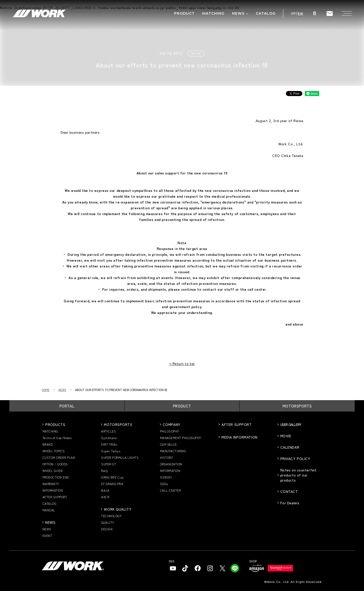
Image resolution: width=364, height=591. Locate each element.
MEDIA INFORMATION (240, 437)
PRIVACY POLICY (295, 459)
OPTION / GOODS (55, 464)
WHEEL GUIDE (53, 471)
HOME (46, 390)
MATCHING (50, 431)
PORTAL (67, 406)
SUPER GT (109, 464)
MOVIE (286, 436)
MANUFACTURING (173, 451)
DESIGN (107, 529)
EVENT (47, 536)
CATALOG (49, 503)
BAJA (105, 490)
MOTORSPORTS (297, 406)
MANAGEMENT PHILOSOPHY (181, 438)
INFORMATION (53, 490)
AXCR (105, 497)
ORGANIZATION (171, 464)
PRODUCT (182, 406)
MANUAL (49, 510)
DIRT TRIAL (109, 444)
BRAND (48, 444)
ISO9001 (166, 477)
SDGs (164, 484)
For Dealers (290, 503)
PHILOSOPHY (170, 431)
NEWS (62, 390)
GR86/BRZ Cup (112, 477)
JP (293, 14)
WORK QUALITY (118, 509)
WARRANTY (51, 484)
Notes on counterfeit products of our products (299, 475)
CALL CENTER (170, 490)
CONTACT (289, 491)
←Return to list (182, 364)
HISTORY (166, 457)
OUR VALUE (168, 444)
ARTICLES (109, 431)
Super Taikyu (111, 451)
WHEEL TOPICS (54, 451)
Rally (105, 471)
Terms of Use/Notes (57, 438)
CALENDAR (290, 447)
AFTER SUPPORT (55, 497)
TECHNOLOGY (111, 516)
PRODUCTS (55, 424)
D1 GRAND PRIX (112, 484)
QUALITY (108, 522)
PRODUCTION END (56, 477)
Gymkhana (109, 438)
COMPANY (172, 424)
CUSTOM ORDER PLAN (59, 457)
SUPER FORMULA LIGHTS (120, 457)
